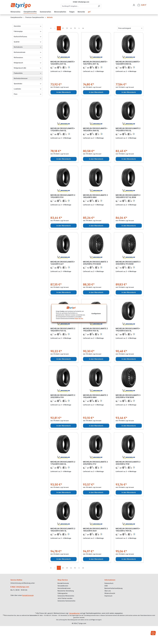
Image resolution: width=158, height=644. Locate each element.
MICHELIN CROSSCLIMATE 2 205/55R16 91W (128, 463)
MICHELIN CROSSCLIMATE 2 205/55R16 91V (95, 463)
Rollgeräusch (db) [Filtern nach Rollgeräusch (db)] (28, 68)
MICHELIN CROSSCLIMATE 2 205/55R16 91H (63, 396)
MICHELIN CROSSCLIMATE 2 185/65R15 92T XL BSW (128, 196)
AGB (106, 586)
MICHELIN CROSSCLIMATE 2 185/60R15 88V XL (63, 530)
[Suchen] (99, 6)
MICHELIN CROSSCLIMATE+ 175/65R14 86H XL (63, 129)
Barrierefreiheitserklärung (113, 588)
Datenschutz (109, 583)
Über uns (108, 591)
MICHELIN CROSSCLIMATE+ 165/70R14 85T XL (95, 63)
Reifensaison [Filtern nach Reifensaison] (28, 57)
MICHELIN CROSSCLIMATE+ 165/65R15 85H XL (128, 63)
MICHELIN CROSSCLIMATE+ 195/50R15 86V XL (128, 330)
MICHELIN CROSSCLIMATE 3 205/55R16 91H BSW (95, 263)
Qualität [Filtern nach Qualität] (28, 42)
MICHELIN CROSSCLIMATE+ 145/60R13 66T (63, 263)
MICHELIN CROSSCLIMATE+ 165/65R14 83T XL (63, 63)
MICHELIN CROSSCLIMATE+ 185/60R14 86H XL (95, 129)
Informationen (110, 580)
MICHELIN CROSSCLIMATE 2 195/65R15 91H (63, 196)
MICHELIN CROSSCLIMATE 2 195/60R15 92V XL (95, 330)
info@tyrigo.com (84, 2)
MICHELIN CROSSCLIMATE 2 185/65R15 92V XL (63, 330)
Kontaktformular (28, 595)
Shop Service (63, 580)
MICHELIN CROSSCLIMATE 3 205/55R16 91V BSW (128, 263)
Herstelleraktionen (64, 588)
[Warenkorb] (142, 5)
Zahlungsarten (63, 593)
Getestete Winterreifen (66, 596)
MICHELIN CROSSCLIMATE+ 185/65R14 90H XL (128, 530)
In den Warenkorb (64, 92)
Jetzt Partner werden (65, 598)
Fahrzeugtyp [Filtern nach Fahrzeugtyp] (28, 31)
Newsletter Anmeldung (66, 591)
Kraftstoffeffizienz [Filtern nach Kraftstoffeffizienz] (28, 37)
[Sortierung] (130, 28)
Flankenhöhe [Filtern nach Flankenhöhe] (28, 73)
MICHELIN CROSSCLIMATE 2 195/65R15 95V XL (128, 129)
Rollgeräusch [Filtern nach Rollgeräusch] (28, 63)
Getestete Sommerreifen (66, 601)
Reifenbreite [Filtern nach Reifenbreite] (28, 47)
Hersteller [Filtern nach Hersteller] (28, 26)
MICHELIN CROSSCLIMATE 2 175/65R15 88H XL (63, 463)
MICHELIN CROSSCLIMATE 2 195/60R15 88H (95, 396)
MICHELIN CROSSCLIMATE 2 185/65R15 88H (95, 196)
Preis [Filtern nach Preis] (28, 94)
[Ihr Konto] (134, 5)
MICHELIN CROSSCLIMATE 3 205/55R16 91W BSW (128, 396)
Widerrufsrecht (110, 593)
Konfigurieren (96, 314)
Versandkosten (63, 586)
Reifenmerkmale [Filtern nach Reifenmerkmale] (28, 52)
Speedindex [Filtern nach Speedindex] (28, 84)
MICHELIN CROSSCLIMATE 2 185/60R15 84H (95, 530)
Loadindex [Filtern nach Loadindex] (28, 89)
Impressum (108, 596)
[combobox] (79, 6)
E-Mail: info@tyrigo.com (20, 587)
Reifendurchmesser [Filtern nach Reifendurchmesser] (28, 78)
